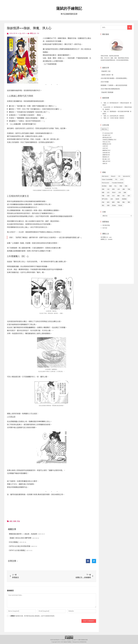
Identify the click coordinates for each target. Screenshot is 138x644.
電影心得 (105, 161)
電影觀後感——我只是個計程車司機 (119, 111)
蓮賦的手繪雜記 (69, 8)
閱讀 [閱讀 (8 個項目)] (119, 202)
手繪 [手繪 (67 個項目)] (129, 189)
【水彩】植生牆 (114, 118)
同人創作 (105, 135)
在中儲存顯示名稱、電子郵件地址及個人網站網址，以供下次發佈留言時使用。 (33, 616)
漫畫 (15, 521)
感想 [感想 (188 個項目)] (124, 189)
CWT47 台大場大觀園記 (17, 550)
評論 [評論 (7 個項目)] (103, 202)
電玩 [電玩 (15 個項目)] (103, 205)
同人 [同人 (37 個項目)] (116, 186)
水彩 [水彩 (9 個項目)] (120, 192)
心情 (104, 146)
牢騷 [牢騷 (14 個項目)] (103, 196)
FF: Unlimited (106, 133)
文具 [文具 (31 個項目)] (108, 192)
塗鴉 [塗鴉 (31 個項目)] (103, 189)
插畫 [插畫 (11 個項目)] (103, 192)
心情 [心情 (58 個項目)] (119, 189)
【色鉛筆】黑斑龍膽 (107, 92)
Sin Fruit (105, 228)
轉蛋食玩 (105, 157)
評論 (18, 521)
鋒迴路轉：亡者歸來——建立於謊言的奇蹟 (114, 85)
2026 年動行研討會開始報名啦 (110, 89)
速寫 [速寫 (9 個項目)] (108, 202)
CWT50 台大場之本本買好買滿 (20, 546)
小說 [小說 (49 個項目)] (108, 189)
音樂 (104, 163)
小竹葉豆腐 (11, 417)
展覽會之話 (106, 144)
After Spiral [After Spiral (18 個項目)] (105, 176)
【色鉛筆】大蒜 (106, 71)
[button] (88, 561)
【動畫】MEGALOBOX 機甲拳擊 (20, 538)
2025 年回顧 (105, 82)
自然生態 (105, 153)
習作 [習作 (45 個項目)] (129, 196)
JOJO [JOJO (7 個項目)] (122, 179)
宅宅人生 (105, 142)
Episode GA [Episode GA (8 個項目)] (126, 176)
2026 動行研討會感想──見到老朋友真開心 (114, 78)
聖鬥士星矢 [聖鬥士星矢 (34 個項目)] (105, 199)
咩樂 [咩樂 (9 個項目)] (121, 186)
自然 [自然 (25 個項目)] (112, 199)
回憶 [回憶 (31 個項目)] (126, 186)
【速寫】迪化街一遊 (107, 75)
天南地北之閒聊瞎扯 (108, 140)
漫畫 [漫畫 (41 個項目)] (125, 192)
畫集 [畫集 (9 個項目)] (119, 196)
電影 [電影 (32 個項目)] (129, 202)
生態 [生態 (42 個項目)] (108, 196)
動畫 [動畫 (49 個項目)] (110, 186)
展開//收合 (104, 129)
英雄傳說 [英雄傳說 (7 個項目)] (124, 199)
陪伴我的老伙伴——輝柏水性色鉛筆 (119, 103)
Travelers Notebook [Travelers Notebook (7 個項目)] (118, 183)
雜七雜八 (105, 159)
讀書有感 (105, 155)
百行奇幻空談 (106, 225)
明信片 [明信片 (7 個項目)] (114, 192)
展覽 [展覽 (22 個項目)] (113, 189)
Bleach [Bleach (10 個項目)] (113, 176)
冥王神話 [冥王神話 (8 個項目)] (104, 186)
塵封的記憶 (106, 137)
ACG (24, 33)
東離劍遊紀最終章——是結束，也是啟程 (23, 534)
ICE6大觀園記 (14, 542)
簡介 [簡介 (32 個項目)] (124, 196)
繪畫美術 (105, 150)
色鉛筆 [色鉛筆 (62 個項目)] (117, 199)
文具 (104, 148)
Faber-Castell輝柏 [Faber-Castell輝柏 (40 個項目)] (107, 179)
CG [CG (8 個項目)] (119, 176)
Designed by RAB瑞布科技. (80, 642)
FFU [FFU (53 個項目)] (116, 179)
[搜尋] (130, 27)
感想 (11, 521)
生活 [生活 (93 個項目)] (113, 196)
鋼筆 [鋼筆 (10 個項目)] (113, 202)
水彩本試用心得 (114, 116)
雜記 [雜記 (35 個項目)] (124, 202)
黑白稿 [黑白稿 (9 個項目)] (120, 205)
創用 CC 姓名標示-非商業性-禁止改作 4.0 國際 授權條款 (71, 640)
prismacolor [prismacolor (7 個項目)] (105, 183)
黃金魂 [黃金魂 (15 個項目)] (114, 205)
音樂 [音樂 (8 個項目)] (108, 205)
